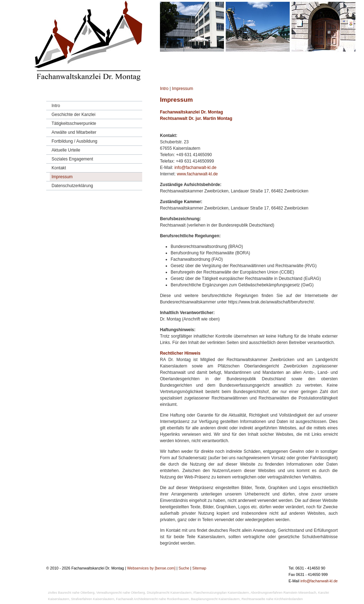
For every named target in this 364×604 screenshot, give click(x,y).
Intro (164, 89)
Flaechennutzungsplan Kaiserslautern (221, 593)
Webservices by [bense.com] (151, 568)
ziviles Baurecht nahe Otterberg (71, 593)
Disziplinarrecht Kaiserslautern (169, 593)
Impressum (183, 89)
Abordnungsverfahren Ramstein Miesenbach (283, 593)
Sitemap (199, 568)
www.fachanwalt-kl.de (197, 174)
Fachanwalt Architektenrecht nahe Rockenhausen (152, 599)
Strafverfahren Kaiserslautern (93, 599)
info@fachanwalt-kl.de (196, 168)
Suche (184, 568)
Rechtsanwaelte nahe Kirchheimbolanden (272, 599)
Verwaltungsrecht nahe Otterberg (121, 593)
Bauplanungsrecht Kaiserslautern (215, 599)
